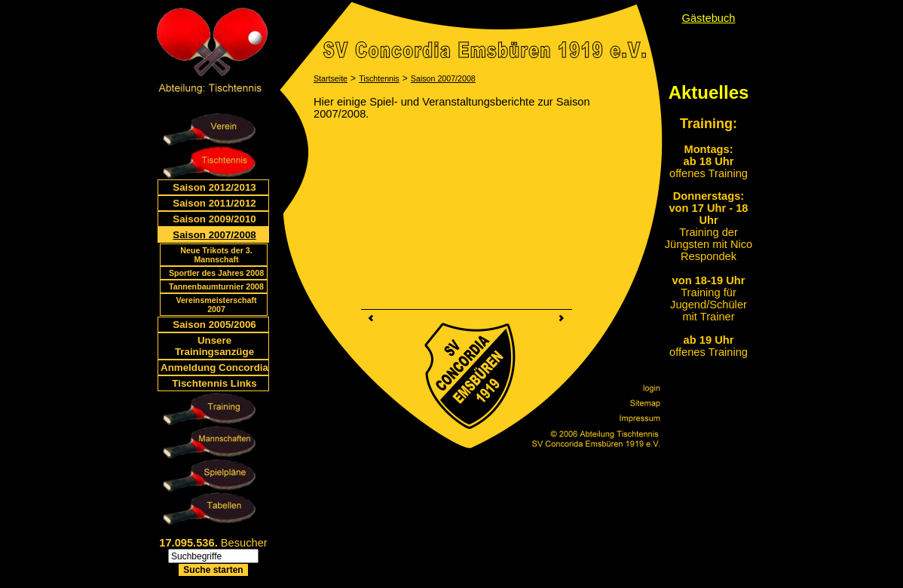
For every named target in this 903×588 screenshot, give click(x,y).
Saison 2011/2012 (214, 203)
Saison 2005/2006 (214, 325)
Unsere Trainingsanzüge (214, 346)
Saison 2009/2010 (214, 219)
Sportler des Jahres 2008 (216, 273)
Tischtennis (379, 78)
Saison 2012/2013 (214, 187)
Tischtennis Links (214, 383)
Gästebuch (709, 18)
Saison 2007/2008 (214, 235)
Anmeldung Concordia (214, 367)
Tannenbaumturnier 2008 (216, 286)
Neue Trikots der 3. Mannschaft (216, 255)
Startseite (331, 78)
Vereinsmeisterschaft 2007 (216, 305)
